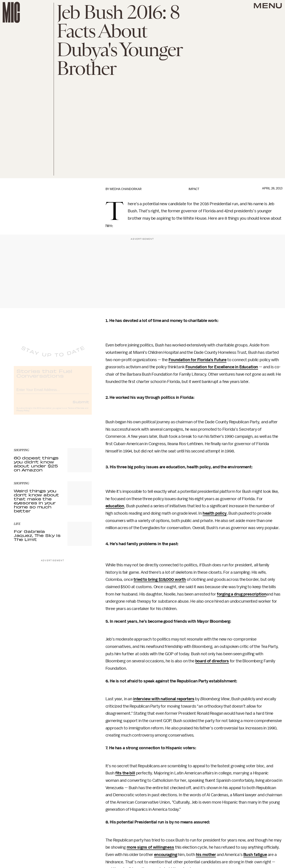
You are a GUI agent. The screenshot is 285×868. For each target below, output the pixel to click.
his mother (206, 855)
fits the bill (125, 773)
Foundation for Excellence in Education (222, 367)
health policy (215, 513)
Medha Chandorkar (126, 189)
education (115, 506)
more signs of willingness (150, 847)
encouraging (166, 855)
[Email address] (53, 393)
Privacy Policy (23, 414)
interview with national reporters (164, 699)
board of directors (212, 661)
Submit (81, 405)
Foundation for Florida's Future (197, 360)
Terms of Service (76, 412)
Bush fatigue (255, 855)
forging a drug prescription (242, 594)
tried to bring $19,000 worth (160, 579)
